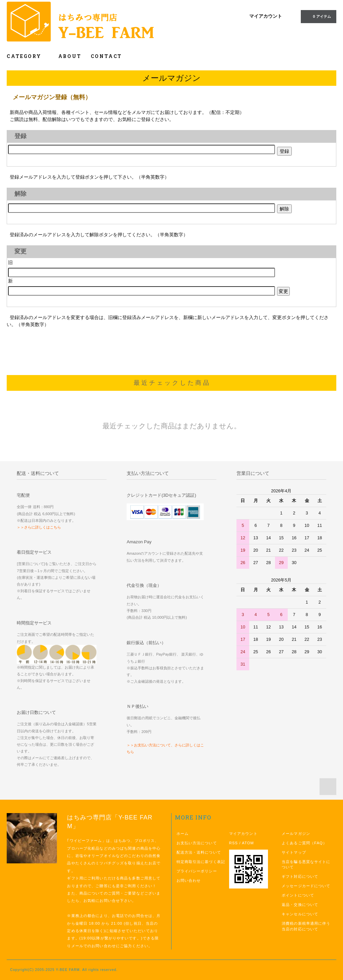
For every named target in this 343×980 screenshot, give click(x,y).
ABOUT (70, 56)
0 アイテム (318, 16)
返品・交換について (300, 905)
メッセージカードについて (306, 886)
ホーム (183, 834)
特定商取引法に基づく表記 (201, 862)
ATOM (248, 843)
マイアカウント (266, 16)
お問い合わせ (189, 880)
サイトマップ (294, 852)
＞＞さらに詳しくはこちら (39, 527)
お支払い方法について (197, 843)
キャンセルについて (300, 914)
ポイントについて (298, 895)
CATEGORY (28, 56)
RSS (233, 843)
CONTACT (107, 56)
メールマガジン (296, 834)
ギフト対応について (300, 876)
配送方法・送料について (199, 852)
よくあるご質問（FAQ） (304, 843)
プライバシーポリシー (197, 871)
